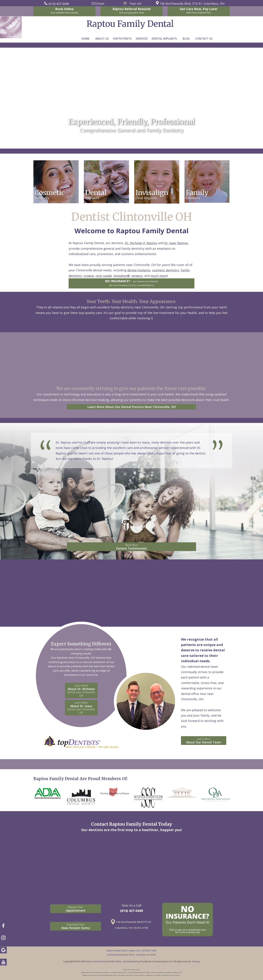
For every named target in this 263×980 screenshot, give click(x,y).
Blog (186, 39)
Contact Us (204, 39)
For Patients (122, 39)
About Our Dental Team (204, 741)
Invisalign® (122, 276)
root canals (104, 276)
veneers (137, 276)
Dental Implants (164, 39)
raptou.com (135, 951)
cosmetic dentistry (166, 270)
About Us (102, 39)
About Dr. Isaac (81, 708)
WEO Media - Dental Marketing (125, 961)
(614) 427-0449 (131, 911)
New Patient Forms (76, 926)
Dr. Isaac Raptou (176, 243)
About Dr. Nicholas (81, 691)
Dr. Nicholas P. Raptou (141, 243)
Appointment (76, 909)
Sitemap (196, 961)
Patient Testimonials (131, 547)
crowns (89, 276)
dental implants (139, 270)
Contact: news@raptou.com (131, 136)
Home (86, 39)
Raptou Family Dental (96, 961)
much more (159, 276)
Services (142, 39)
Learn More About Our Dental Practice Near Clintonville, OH (132, 407)
